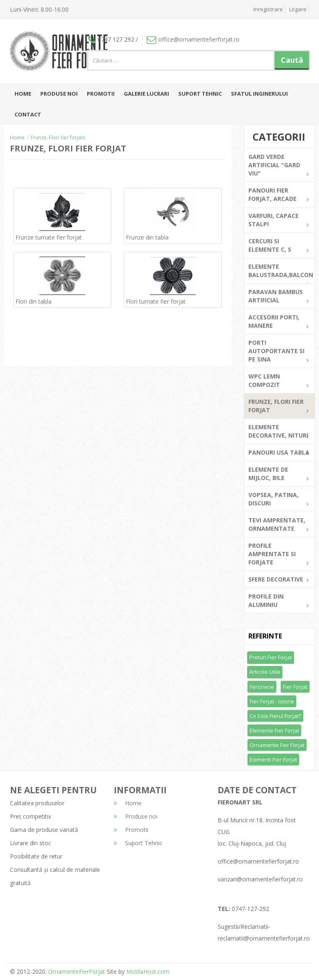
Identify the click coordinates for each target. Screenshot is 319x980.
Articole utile (265, 672)
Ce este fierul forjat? (275, 716)
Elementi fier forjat (273, 760)
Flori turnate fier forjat (156, 301)
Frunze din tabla (147, 237)
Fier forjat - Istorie (272, 701)
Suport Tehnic (200, 94)
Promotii (101, 94)
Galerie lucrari (146, 94)
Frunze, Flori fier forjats (58, 137)
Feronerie (262, 687)
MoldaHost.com (148, 971)
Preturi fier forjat (271, 657)
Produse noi (59, 94)
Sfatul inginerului (259, 94)
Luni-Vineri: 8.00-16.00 (39, 9)
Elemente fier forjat (274, 730)
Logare (298, 9)
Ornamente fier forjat (277, 745)
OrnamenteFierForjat (76, 971)
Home (23, 94)
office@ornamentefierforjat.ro (193, 39)
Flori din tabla (33, 301)
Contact (28, 114)
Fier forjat (295, 687)
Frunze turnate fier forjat (49, 237)
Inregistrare (268, 9)
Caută (292, 60)
